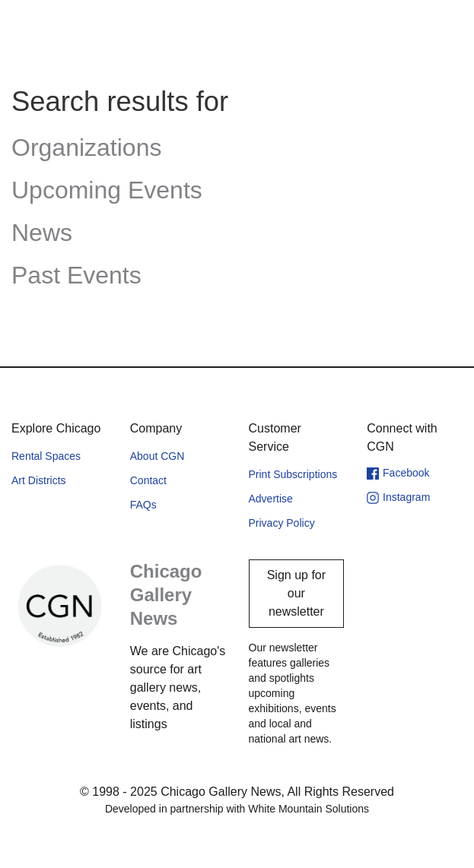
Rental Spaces (46, 456)
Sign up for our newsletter (296, 593)
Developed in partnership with (237, 809)
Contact (148, 480)
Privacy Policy (282, 523)
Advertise (271, 499)
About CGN (157, 456)
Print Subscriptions (293, 474)
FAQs (143, 505)
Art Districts (39, 480)
